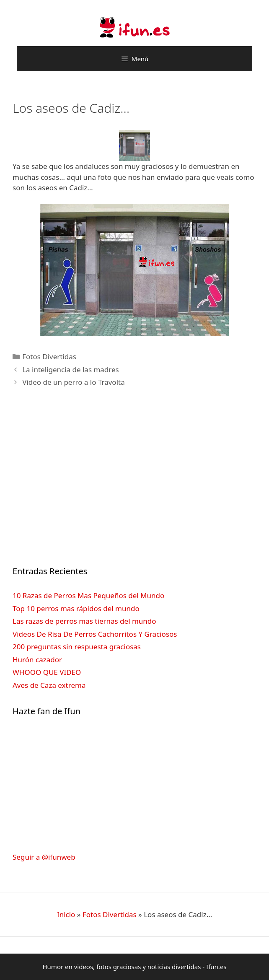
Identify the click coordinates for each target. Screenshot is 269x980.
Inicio (66, 914)
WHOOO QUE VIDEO (47, 672)
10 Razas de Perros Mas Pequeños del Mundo (88, 595)
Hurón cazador (37, 660)
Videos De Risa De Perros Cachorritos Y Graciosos (95, 634)
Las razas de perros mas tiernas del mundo (84, 621)
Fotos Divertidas (49, 356)
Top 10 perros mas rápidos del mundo (76, 608)
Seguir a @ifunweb (44, 857)
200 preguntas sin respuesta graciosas (77, 647)
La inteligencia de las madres (71, 369)
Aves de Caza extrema (49, 685)
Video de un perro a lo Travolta (74, 382)
